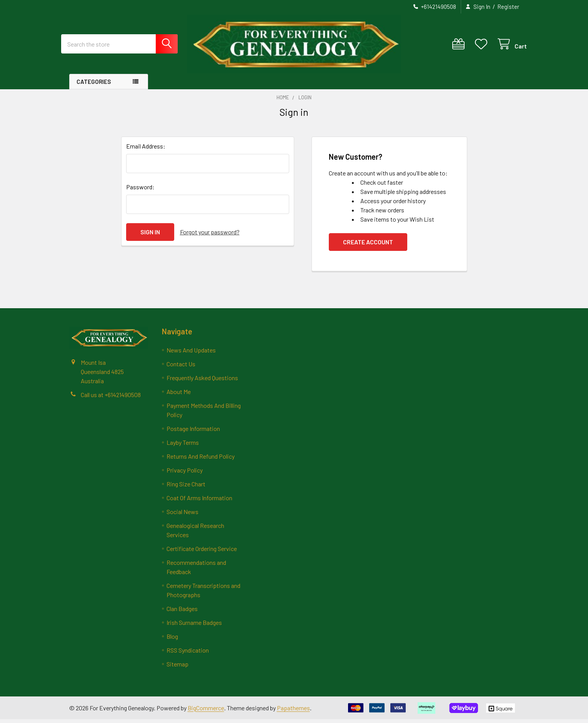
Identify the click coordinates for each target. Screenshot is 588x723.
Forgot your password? (210, 236)
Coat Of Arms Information (199, 502)
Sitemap (177, 668)
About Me (179, 395)
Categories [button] (94, 85)
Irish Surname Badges (194, 626)
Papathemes (293, 711)
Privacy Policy (185, 474)
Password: (140, 191)
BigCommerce (206, 711)
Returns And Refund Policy (201, 460)
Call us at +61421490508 (111, 398)
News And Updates (191, 354)
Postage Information (193, 432)
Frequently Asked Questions (202, 382)
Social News (182, 515)
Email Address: (146, 150)
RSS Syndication (188, 654)
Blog (172, 640)
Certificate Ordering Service (202, 552)
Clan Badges (182, 612)
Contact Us (181, 368)
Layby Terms (183, 446)
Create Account (368, 246)
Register (508, 7)
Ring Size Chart (186, 488)
